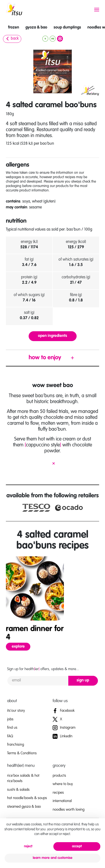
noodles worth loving (69, 810)
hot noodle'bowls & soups (27, 798)
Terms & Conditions (22, 753)
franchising (16, 745)
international (62, 801)
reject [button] (28, 846)
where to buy (63, 784)
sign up (83, 680)
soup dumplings (67, 28)
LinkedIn (63, 736)
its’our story (16, 711)
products (59, 776)
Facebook (64, 711)
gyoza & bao (36, 28)
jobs (10, 719)
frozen (14, 28)
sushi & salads (18, 790)
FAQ (10, 736)
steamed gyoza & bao (24, 807)
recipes (58, 793)
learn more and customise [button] (53, 858)
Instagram (64, 728)
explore (21, 653)
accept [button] (77, 846)
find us (12, 728)
